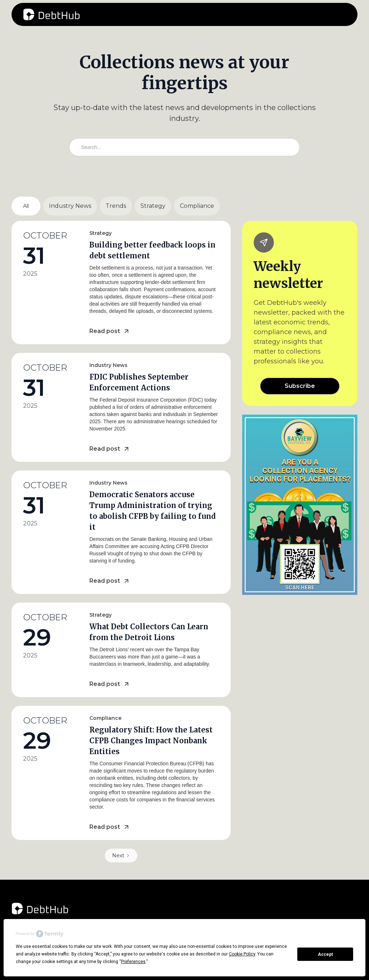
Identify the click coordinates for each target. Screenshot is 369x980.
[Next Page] (121, 856)
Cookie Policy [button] (242, 954)
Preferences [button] (133, 962)
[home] (52, 14)
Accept (325, 954)
